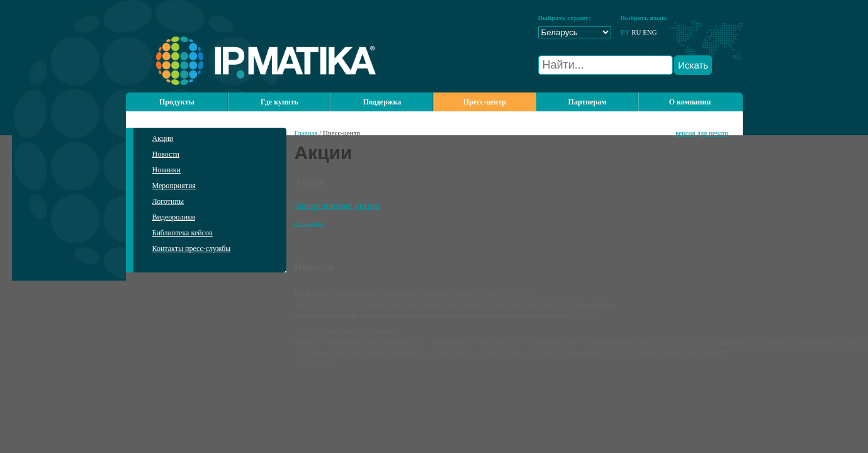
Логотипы (168, 201)
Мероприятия (174, 186)
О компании (690, 102)
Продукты (177, 102)
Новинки (166, 170)
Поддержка (382, 102)
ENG (650, 32)
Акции (163, 138)
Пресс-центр (485, 102)
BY (625, 32)
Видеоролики (174, 217)
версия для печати (702, 133)
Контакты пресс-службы (192, 249)
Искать (693, 65)
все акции (309, 223)
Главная (306, 133)
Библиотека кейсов (183, 233)
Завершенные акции (338, 205)
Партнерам (588, 102)
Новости (166, 154)
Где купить (279, 102)
